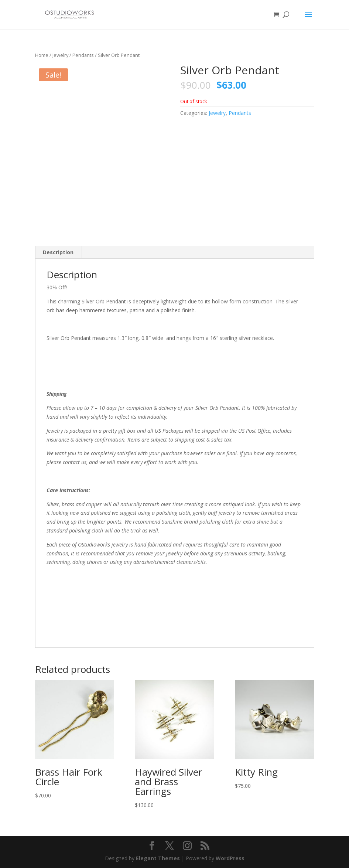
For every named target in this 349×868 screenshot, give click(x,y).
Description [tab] (58, 252)
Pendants (83, 55)
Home (42, 55)
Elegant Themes (158, 858)
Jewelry (60, 55)
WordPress (230, 858)
